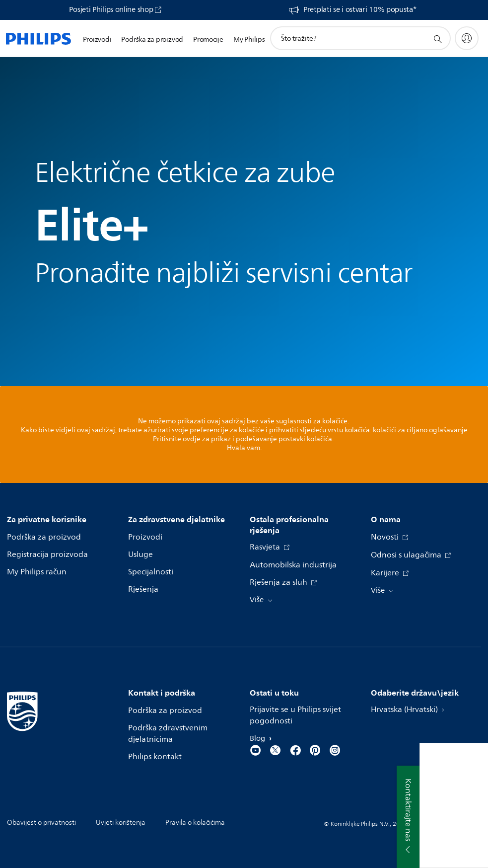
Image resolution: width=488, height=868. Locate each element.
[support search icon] (437, 39)
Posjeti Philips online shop (111, 10)
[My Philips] (467, 38)
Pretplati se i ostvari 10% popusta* (360, 10)
